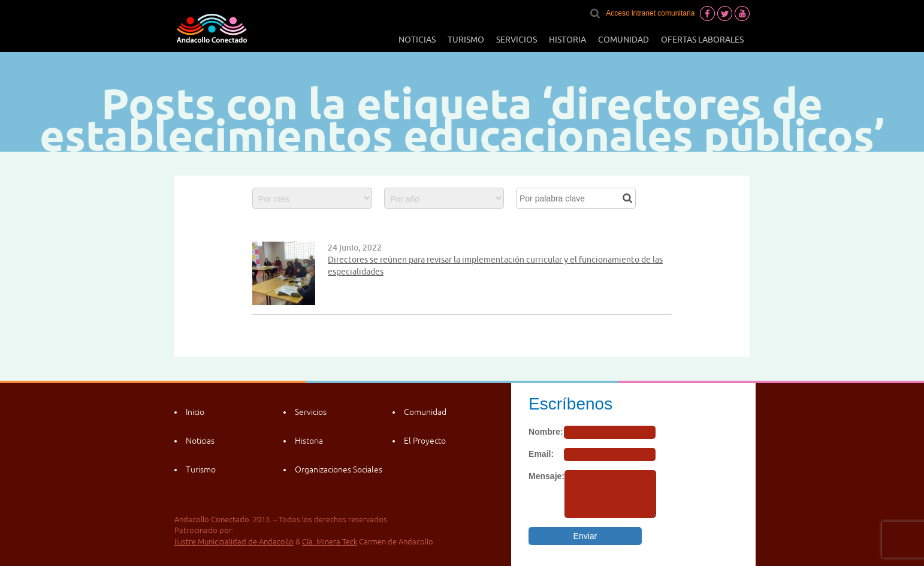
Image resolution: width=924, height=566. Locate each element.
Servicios (517, 40)
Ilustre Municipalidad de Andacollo (234, 542)
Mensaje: (546, 476)
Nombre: (546, 432)
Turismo (466, 40)
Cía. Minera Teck (330, 542)
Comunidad (623, 40)
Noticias (417, 40)
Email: (541, 454)
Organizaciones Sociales (339, 469)
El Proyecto (425, 441)
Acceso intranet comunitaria (650, 13)
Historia (567, 40)
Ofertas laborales (702, 40)
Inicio (195, 412)
